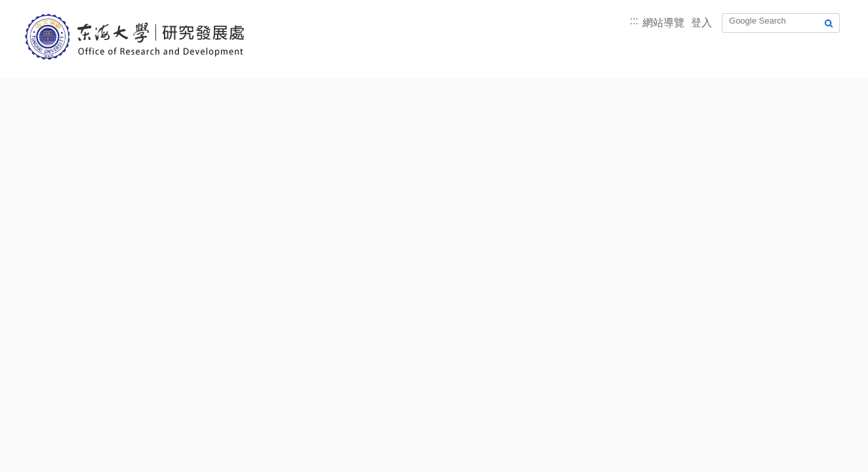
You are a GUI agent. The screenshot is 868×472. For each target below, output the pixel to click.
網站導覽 (663, 23)
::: (634, 21)
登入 (701, 23)
